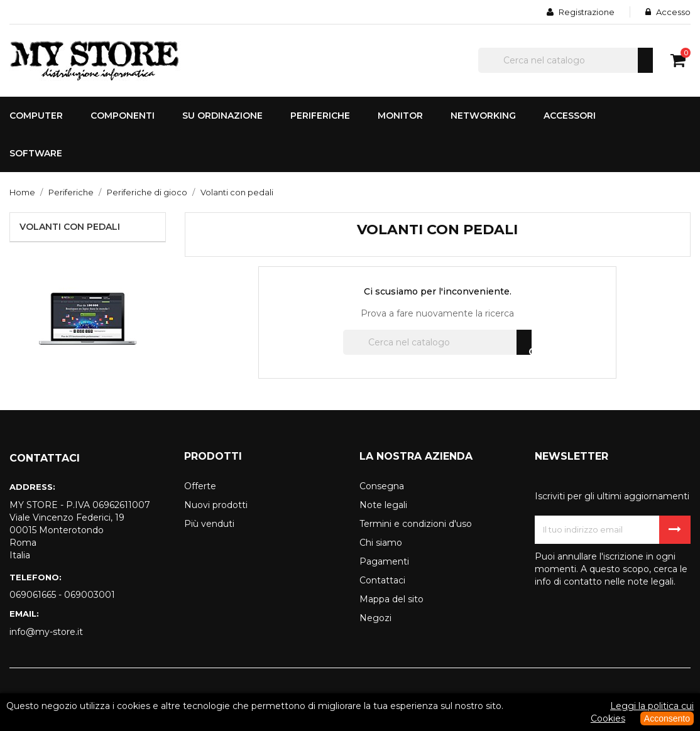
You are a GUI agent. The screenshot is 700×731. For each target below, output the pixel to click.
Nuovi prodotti (216, 505)
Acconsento (667, 718)
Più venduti (209, 524)
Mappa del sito (391, 599)
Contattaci (382, 580)
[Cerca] (566, 60)
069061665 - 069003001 (62, 595)
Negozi (375, 618)
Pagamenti (384, 561)
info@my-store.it (46, 632)
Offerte (200, 486)
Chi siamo (381, 543)
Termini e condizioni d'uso (416, 524)
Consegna (382, 486)
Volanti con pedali (70, 227)
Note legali (383, 505)
